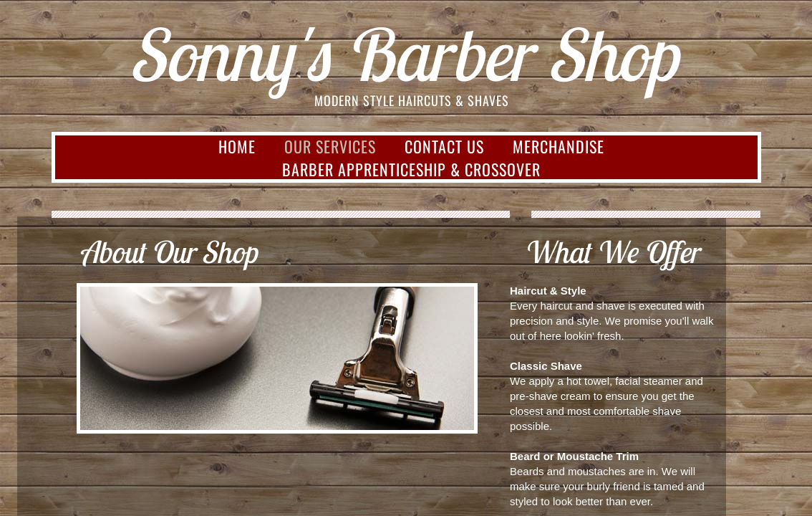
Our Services (330, 146)
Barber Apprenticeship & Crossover (411, 169)
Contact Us (444, 146)
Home (237, 146)
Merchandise (559, 146)
